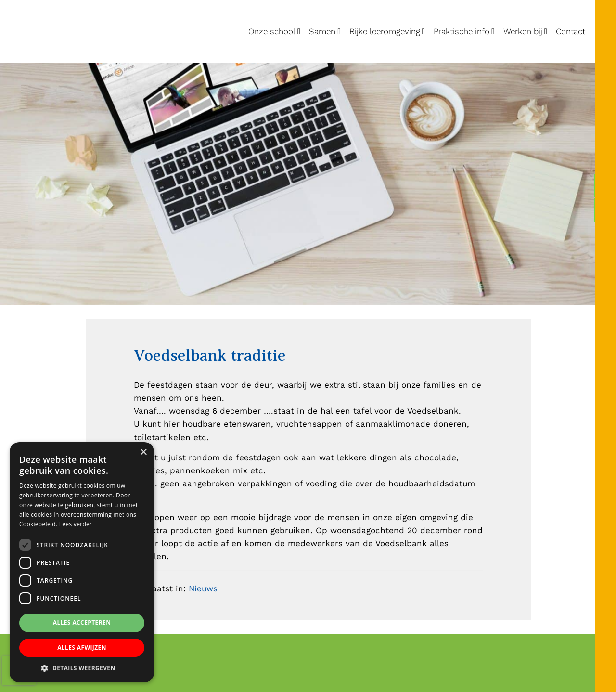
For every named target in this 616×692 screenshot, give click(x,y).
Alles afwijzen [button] (82, 647)
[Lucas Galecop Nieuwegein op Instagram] (605, 210)
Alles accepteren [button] (82, 622)
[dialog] (82, 562)
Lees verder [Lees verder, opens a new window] (76, 524)
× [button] (143, 452)
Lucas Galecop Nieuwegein (43, 2)
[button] (82, 668)
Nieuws (203, 588)
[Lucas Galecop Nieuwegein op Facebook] (605, 186)
